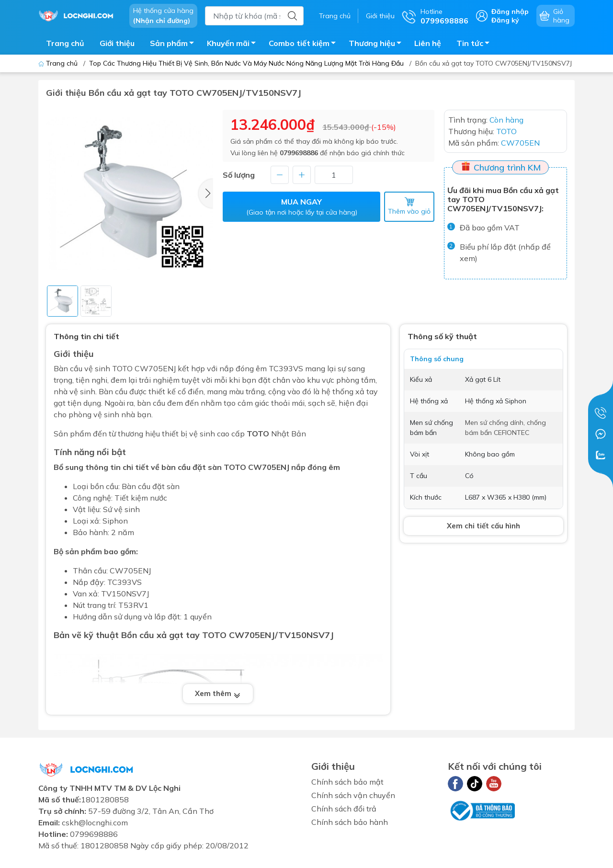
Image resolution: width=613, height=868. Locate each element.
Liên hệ (428, 43)
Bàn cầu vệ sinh (83, 368)
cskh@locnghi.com (95, 822)
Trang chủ (335, 16)
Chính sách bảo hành (350, 822)
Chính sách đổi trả (344, 809)
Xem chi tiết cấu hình (483, 526)
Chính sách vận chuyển (353, 795)
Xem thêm (218, 693)
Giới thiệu (380, 16)
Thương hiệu (378, 45)
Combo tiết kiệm (305, 45)
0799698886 (299, 153)
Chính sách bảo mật (347, 782)
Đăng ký (505, 20)
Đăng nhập (510, 11)
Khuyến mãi (234, 45)
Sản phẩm (175, 45)
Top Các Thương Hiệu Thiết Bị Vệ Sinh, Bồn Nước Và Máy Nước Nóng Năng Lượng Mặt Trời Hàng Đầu (246, 63)
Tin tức (476, 45)
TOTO (258, 434)
